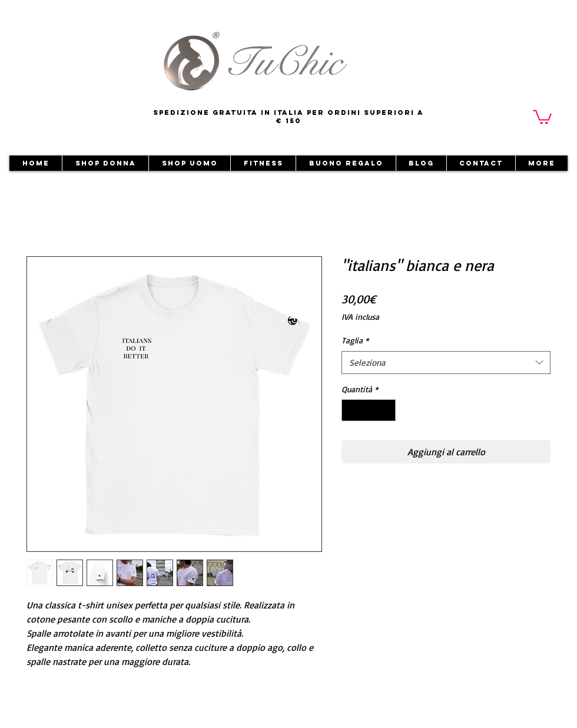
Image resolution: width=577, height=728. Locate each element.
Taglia (355, 340)
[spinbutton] (369, 410)
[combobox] (446, 363)
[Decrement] (351, 410)
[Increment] (387, 410)
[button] (542, 116)
